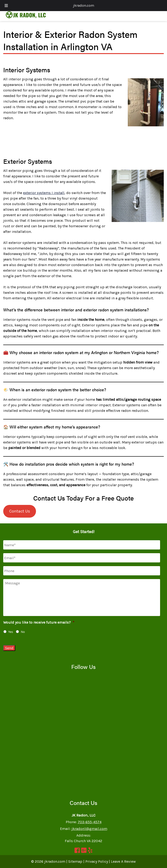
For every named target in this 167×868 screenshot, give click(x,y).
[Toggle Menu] (6, 6)
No (23, 632)
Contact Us (20, 511)
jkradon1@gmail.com (89, 829)
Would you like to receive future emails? (39, 622)
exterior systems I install (44, 193)
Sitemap (75, 861)
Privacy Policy (97, 861)
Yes (11, 632)
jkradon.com (84, 5)
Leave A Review (123, 861)
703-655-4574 (90, 822)
